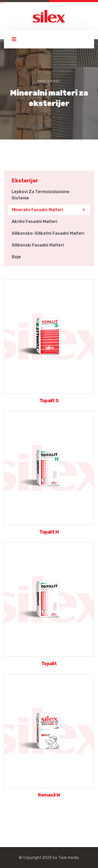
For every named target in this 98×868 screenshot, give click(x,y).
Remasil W (49, 795)
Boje (16, 257)
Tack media (68, 858)
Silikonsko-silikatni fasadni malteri (48, 233)
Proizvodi (49, 81)
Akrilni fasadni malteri (34, 222)
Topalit (49, 664)
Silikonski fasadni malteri (38, 245)
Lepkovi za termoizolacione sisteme (41, 195)
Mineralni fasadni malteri (37, 210)
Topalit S (49, 401)
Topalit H (49, 532)
